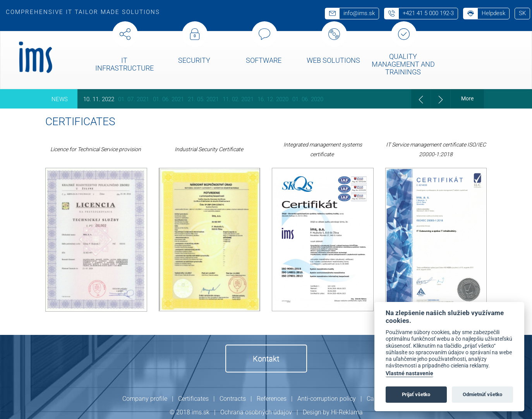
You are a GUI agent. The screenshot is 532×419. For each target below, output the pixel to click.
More (467, 98)
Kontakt (266, 359)
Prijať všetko (416, 394)
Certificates (193, 399)
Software (264, 60)
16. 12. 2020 (273, 99)
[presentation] (421, 99)
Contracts (233, 399)
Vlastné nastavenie (409, 373)
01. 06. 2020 (308, 99)
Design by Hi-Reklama (333, 412)
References (272, 399)
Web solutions (333, 60)
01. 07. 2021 (134, 99)
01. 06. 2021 (168, 99)
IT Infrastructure (124, 64)
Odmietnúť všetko (482, 394)
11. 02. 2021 (238, 99)
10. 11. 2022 (99, 99)
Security (194, 60)
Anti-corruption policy (327, 399)
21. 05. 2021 (203, 99)
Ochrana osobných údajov (256, 412)
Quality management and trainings (403, 64)
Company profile (145, 399)
